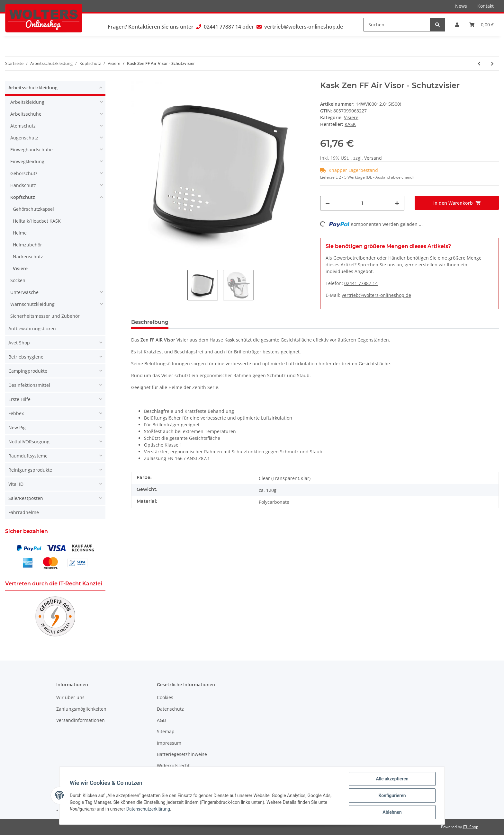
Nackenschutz (28, 257)
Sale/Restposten (26, 498)
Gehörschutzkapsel (33, 209)
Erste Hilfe (19, 399)
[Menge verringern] (328, 203)
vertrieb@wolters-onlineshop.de (304, 27)
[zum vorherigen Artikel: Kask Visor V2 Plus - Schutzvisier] (479, 63)
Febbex (16, 413)
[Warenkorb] (482, 25)
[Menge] (362, 203)
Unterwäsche (24, 292)
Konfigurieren (392, 795)
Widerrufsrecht (173, 765)
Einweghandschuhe (32, 150)
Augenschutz (24, 138)
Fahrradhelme (24, 512)
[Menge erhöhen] (397, 203)
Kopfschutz (23, 197)
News (461, 6)
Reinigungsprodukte (30, 470)
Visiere (351, 117)
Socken (18, 280)
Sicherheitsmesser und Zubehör (45, 316)
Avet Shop (19, 343)
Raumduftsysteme (28, 456)
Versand (373, 158)
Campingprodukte (28, 371)
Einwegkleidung (27, 161)
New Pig (17, 427)
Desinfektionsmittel (29, 385)
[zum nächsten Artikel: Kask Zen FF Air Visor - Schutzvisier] (492, 63)
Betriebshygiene (26, 357)
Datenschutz (170, 709)
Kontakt (486, 6)
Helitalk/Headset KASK (37, 221)
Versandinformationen (81, 720)
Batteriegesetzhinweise (182, 754)
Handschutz (23, 185)
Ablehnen (392, 812)
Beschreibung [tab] (150, 322)
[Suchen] (397, 25)
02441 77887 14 (222, 27)
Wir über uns (70, 697)
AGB (161, 720)
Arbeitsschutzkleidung (33, 88)
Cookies (165, 697)
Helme (20, 233)
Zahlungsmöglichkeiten (81, 709)
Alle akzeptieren (392, 779)
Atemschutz (23, 126)
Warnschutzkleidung (32, 304)
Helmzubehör (27, 245)
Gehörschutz (24, 173)
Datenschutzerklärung (148, 809)
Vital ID (16, 484)
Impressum (169, 743)
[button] (457, 25)
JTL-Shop (471, 827)
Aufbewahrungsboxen (32, 329)
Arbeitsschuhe (26, 114)
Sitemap (166, 731)
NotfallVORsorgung (29, 442)
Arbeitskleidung (27, 102)
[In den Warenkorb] (457, 203)
